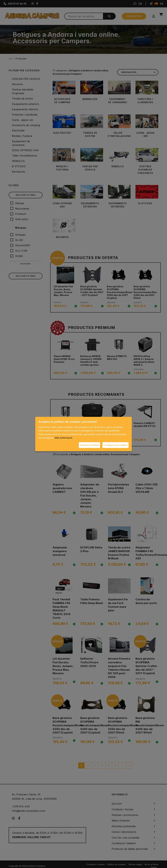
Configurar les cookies (116, 445)
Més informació (63, 438)
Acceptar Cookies (89, 445)
